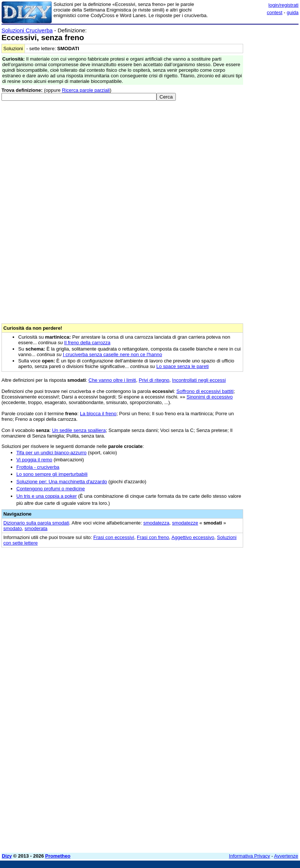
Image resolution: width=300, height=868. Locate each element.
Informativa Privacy (250, 856)
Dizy (7, 856)
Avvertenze (286, 856)
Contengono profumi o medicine (51, 489)
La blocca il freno (98, 414)
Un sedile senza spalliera (79, 430)
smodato (13, 528)
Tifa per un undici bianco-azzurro (51, 453)
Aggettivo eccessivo (193, 537)
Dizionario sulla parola (36, 523)
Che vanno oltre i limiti (112, 380)
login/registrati (283, 5)
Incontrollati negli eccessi (199, 380)
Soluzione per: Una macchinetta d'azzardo (62, 482)
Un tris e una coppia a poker (47, 496)
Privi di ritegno (154, 380)
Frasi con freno (153, 537)
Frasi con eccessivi (114, 537)
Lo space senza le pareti (182, 366)
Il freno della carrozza (87, 343)
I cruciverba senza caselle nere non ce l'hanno (112, 354)
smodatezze (185, 523)
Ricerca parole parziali (86, 90)
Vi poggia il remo (34, 460)
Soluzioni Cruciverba (27, 30)
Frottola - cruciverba (38, 467)
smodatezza (156, 523)
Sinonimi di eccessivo (210, 397)
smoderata (36, 528)
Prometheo (58, 856)
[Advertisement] (243, 599)
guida (293, 12)
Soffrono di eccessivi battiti (205, 391)
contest (275, 12)
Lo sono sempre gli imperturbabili (52, 474)
